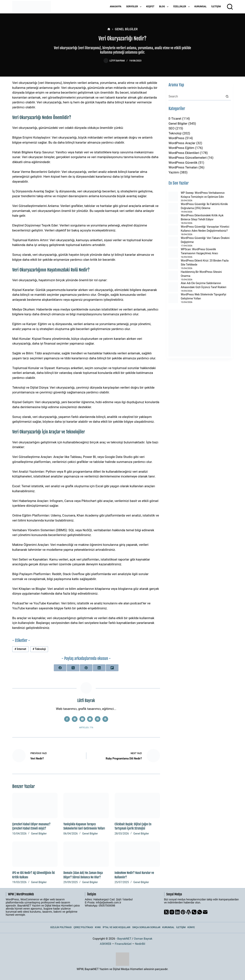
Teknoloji (39, 649)
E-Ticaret (175, 119)
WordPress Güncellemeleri (187, 158)
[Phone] (194, 912)
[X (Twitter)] (73, 668)
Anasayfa (116, 7)
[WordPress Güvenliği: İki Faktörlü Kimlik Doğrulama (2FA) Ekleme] (173, 208)
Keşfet (150, 7)
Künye (191, 927)
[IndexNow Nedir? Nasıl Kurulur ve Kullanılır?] (137, 854)
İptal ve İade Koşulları (116, 927)
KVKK (98, 927)
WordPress (176, 138)
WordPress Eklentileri (184, 153)
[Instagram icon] (90, 719)
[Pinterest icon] (98, 719)
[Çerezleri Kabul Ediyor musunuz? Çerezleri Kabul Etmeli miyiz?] (35, 805)
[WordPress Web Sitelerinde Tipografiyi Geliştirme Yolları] (173, 298)
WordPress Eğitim (181, 148)
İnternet (20, 649)
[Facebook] (60, 668)
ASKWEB (106, 944)
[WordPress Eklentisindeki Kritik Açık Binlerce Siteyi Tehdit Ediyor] (173, 219)
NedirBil (140, 944)
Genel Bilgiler (39, 834)
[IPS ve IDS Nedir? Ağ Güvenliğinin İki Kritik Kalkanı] (35, 854)
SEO (171, 128)
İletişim (216, 7)
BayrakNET (124, 939)
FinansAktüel (123, 944)
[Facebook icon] (67, 719)
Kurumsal (201, 7)
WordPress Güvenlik (183, 163)
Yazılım (174, 172)
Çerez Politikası (83, 927)
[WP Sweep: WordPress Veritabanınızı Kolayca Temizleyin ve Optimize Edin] (173, 196)
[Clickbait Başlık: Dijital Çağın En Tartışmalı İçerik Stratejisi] (137, 805)
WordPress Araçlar (182, 143)
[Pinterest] (86, 668)
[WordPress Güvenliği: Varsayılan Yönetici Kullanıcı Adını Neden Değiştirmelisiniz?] (173, 230)
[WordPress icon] (105, 719)
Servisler (135, 7)
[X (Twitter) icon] (82, 719)
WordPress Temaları (183, 167)
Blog (165, 7)
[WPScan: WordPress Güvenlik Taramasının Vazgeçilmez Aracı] (173, 253)
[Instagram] (172, 912)
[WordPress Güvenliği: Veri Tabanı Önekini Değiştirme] (173, 242)
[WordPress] (189, 912)
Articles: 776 (86, 728)
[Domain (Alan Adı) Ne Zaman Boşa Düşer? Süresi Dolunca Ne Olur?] (86, 854)
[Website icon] (75, 719)
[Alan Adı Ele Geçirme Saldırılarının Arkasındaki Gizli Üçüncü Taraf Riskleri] (173, 287)
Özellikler (182, 7)
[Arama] (230, 7)
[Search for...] (196, 96)
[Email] (205, 912)
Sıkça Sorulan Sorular (146, 927)
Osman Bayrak (143, 939)
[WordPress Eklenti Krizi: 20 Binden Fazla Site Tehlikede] (173, 264)
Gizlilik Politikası (61, 927)
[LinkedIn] (99, 668)
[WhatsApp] (200, 912)
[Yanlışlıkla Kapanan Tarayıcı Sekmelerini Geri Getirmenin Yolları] (86, 805)
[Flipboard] (112, 668)
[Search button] (227, 96)
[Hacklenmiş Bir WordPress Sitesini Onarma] (173, 275)
